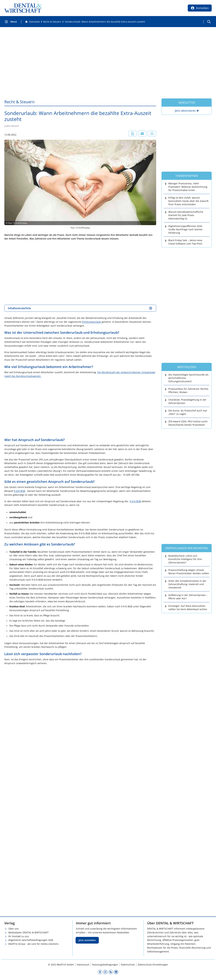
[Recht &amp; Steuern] (52, 22)
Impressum (83, 965)
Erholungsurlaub (92, 322)
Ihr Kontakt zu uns (19, 936)
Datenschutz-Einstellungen (153, 965)
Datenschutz (128, 965)
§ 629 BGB (19, 491)
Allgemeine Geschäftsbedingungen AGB (31, 940)
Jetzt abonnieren (185, 111)
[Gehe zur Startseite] (32, 22)
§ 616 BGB (135, 501)
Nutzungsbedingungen (105, 965)
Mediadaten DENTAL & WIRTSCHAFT (29, 932)
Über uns (14, 929)
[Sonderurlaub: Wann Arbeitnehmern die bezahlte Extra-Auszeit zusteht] (105, 22)
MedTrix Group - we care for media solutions (33, 944)
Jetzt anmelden (87, 940)
